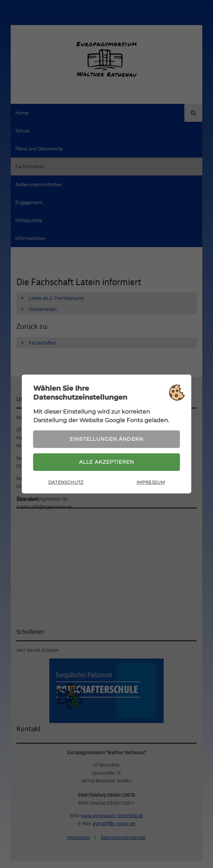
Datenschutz (66, 482)
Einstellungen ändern (106, 439)
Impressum (151, 482)
